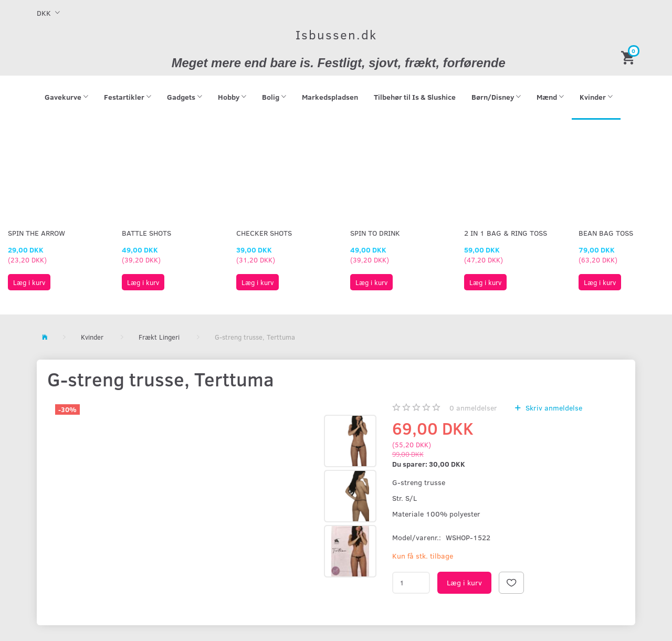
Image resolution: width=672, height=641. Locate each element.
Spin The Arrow (36, 233)
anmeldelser (473, 408)
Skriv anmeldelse (553, 408)
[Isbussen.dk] (336, 34)
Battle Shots (146, 233)
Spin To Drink (375, 233)
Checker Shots (264, 233)
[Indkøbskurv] (629, 57)
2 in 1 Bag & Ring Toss (506, 233)
